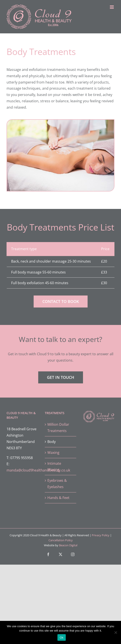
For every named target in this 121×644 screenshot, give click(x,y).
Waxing (53, 453)
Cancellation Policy (61, 540)
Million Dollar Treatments (58, 428)
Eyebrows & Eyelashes (57, 484)
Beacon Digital (68, 545)
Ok (61, 638)
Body (52, 442)
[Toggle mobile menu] (112, 7)
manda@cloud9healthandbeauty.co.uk (38, 470)
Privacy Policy (101, 535)
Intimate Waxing (54, 467)
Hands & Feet (58, 498)
